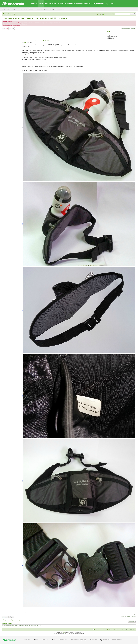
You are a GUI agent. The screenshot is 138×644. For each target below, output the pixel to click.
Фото (54, 4)
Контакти (88, 4)
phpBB (64, 632)
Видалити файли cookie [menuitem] (115, 630)
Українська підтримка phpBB (77, 634)
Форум (41, 4)
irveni (108, 32)
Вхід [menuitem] (113, 14)
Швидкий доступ (9, 14)
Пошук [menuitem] (100, 14)
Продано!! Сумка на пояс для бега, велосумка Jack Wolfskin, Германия (34, 18)
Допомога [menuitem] (18, 14)
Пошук (132, 14)
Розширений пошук (135, 14)
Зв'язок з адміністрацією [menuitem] (100, 630)
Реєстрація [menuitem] (107, 14)
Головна (34, 4)
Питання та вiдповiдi (75, 4)
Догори (135, 614)
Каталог (48, 4)
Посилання (62, 4)
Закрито (5, 28)
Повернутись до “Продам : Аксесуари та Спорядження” (17, 620)
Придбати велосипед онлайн (103, 4)
